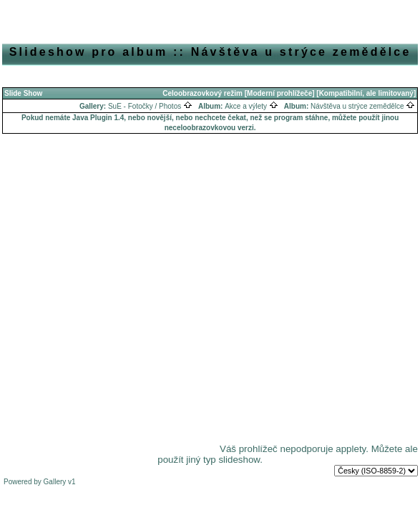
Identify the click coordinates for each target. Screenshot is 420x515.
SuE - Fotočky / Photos (150, 106)
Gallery (55, 482)
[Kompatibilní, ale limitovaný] (366, 93)
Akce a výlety (251, 106)
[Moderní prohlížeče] (280, 93)
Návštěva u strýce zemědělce (363, 106)
